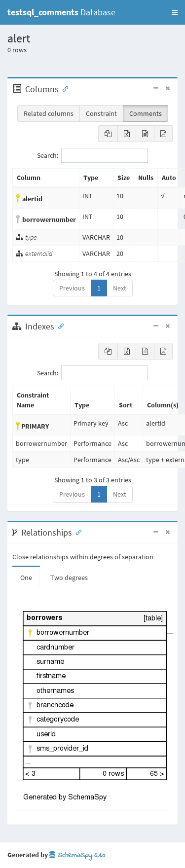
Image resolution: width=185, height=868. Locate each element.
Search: (92, 155)
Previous (72, 288)
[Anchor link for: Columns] (63, 88)
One (26, 578)
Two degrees (69, 578)
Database (61, 12)
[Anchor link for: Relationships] (76, 532)
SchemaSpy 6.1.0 (77, 855)
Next (120, 288)
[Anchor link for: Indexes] (59, 325)
